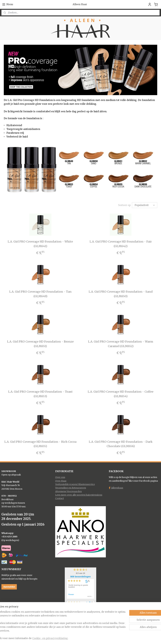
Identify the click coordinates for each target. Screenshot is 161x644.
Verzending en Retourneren (71, 488)
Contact (60, 498)
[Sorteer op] (145, 205)
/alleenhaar (117, 488)
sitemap (68, 638)
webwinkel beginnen (87, 638)
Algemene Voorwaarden (68, 491)
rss (75, 638)
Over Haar (61, 481)
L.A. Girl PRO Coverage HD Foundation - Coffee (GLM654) (121, 394)
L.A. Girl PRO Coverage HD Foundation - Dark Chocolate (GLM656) (121, 444)
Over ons (60, 477)
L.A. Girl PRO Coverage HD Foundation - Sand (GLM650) (121, 294)
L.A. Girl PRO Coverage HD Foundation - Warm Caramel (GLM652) (121, 344)
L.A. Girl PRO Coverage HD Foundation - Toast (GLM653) (40, 394)
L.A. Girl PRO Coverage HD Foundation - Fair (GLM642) (121, 244)
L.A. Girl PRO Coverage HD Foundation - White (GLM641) (40, 244)
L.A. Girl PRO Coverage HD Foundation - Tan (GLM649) (40, 294)
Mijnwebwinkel (115, 638)
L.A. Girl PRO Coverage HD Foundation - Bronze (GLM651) (40, 344)
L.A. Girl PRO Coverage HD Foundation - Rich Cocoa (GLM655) (40, 444)
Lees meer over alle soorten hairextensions (79, 495)
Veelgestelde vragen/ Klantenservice (75, 484)
